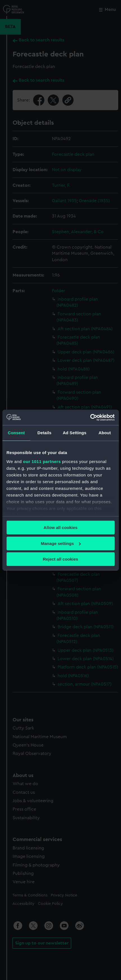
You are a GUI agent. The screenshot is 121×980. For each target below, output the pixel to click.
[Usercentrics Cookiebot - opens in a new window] (90, 417)
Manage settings (61, 543)
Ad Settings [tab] (74, 433)
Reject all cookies (61, 559)
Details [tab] (44, 433)
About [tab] (105, 433)
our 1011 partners (42, 461)
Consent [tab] (16, 433)
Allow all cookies (60, 527)
